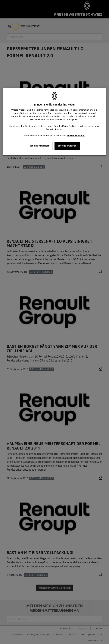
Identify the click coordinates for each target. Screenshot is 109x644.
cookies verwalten (40, 146)
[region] (55, 122)
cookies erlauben (67, 146)
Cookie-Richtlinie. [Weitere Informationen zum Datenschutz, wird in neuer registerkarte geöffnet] (76, 136)
